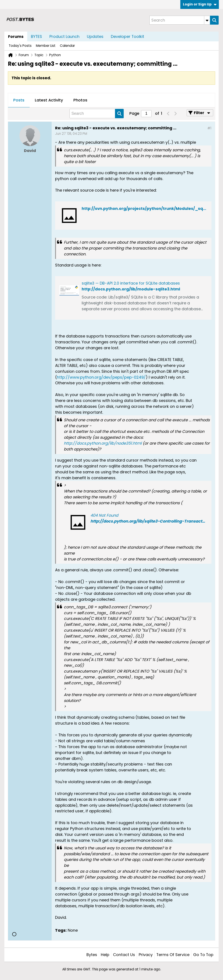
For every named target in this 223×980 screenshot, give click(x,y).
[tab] (19, 100)
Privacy (146, 955)
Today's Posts (20, 46)
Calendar (67, 46)
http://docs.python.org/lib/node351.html (103, 443)
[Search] (180, 20)
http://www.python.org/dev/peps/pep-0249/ (101, 377)
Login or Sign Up (200, 4)
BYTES (36, 36)
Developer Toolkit (128, 36)
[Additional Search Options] (207, 20)
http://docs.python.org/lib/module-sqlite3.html (131, 289)
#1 (209, 128)
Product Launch (64, 36)
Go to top (203, 955)
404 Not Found (104, 515)
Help (105, 955)
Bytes (92, 955)
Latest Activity (49, 100)
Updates (95, 36)
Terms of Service (173, 955)
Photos (80, 100)
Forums (16, 36)
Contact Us (124, 955)
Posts (19, 100)
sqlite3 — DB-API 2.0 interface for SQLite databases (131, 283)
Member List (46, 46)
